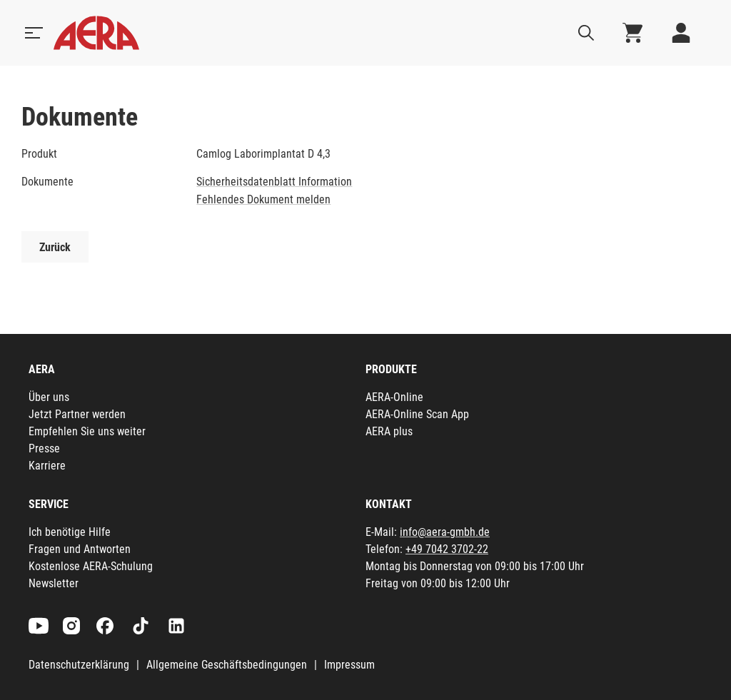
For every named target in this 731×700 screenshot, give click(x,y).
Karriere (47, 466)
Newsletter (54, 583)
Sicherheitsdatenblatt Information (274, 182)
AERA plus (389, 431)
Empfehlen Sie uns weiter (87, 431)
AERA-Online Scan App (417, 414)
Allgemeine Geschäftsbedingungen (227, 665)
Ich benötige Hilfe (70, 532)
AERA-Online (394, 397)
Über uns (49, 397)
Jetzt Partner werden (77, 414)
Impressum (349, 665)
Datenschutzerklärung (79, 665)
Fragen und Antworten (80, 549)
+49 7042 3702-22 (447, 549)
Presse (44, 448)
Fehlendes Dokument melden (263, 199)
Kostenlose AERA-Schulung (91, 566)
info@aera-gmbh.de (445, 532)
